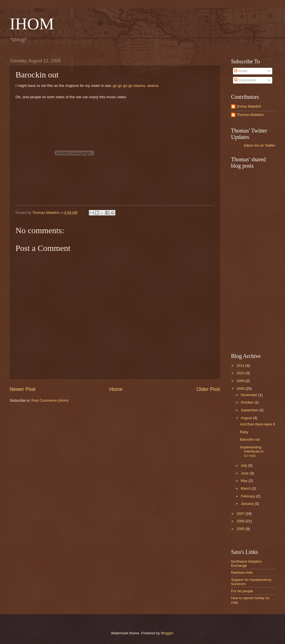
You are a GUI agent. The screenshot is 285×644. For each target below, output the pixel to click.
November (249, 395)
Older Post (208, 389)
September (250, 410)
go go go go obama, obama (136, 86)
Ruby (244, 432)
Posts (241, 71)
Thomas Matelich (250, 115)
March (246, 488)
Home (116, 389)
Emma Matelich (249, 106)
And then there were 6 (257, 424)
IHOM (32, 24)
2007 (241, 514)
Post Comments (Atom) (50, 400)
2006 (241, 521)
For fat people (242, 591)
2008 (241, 389)
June (245, 473)
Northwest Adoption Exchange (247, 563)
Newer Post (23, 389)
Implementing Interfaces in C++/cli (252, 451)
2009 (241, 381)
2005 (241, 529)
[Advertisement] (258, 260)
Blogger (167, 633)
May (245, 481)
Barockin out (250, 439)
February (248, 496)
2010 (241, 373)
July (244, 465)
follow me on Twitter (260, 145)
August (247, 418)
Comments (245, 80)
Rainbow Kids (242, 572)
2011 (241, 366)
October (248, 402)
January (248, 504)
